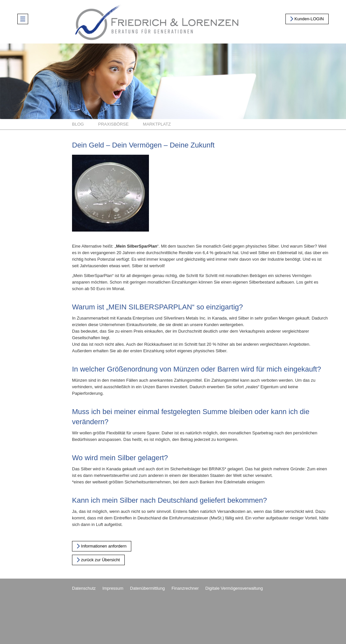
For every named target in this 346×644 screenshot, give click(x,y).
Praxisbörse (113, 124)
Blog (78, 124)
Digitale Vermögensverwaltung (234, 588)
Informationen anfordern (102, 546)
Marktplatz (157, 124)
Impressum (113, 588)
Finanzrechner (185, 588)
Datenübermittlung (147, 588)
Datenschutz (84, 588)
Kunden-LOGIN (307, 19)
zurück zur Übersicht (98, 560)
